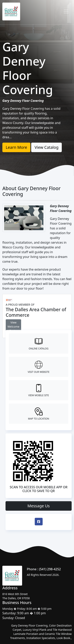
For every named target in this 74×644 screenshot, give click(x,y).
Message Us (39, 506)
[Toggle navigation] (66, 11)
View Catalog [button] (46, 147)
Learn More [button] (16, 147)
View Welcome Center (13, 327)
